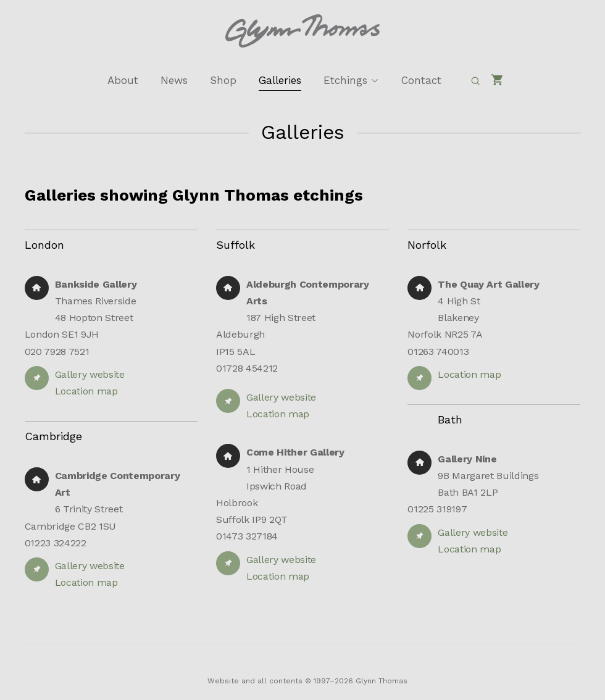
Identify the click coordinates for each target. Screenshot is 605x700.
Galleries (280, 80)
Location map (86, 391)
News (174, 80)
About (123, 80)
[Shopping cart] (498, 81)
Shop (223, 80)
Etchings (345, 80)
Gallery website (90, 374)
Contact (421, 80)
